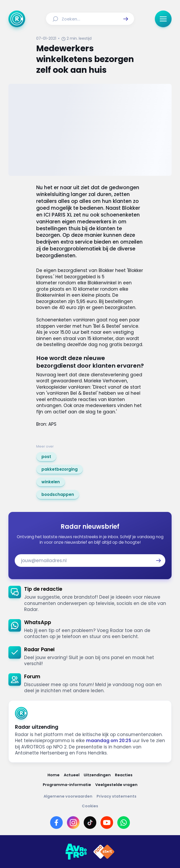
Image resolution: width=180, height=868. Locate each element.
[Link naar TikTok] (90, 823)
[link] (46, 457)
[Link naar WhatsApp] (124, 823)
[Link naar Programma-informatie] (67, 785)
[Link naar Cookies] (90, 806)
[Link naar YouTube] (107, 823)
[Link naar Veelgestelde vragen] (116, 785)
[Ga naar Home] (17, 19)
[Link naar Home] (54, 775)
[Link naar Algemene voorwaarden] (68, 796)
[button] (126, 19)
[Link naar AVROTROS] (76, 852)
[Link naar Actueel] (72, 775)
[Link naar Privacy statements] (117, 796)
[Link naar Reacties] (124, 775)
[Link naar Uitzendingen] (97, 775)
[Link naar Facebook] (56, 823)
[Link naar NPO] (104, 852)
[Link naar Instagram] (73, 823)
